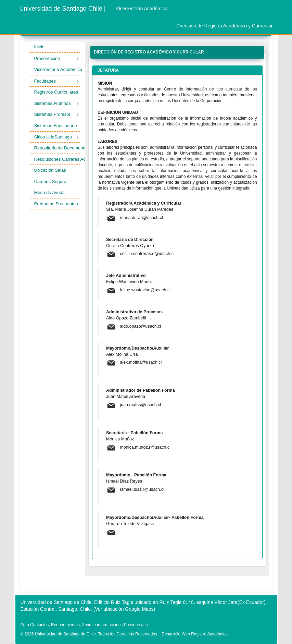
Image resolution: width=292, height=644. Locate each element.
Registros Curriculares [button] (56, 92)
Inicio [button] (39, 47)
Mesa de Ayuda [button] (49, 192)
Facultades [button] (45, 81)
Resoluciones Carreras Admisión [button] (57, 159)
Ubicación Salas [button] (50, 170)
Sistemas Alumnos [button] (53, 103)
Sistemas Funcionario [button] (56, 126)
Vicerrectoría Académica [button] (57, 69)
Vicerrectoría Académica (142, 9)
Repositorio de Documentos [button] (57, 148)
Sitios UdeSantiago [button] (53, 137)
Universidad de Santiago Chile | (63, 9)
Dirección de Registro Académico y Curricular (225, 26)
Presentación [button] (47, 58)
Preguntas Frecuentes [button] (56, 204)
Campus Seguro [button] (50, 181)
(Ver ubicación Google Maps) (124, 609)
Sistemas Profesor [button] (52, 114)
